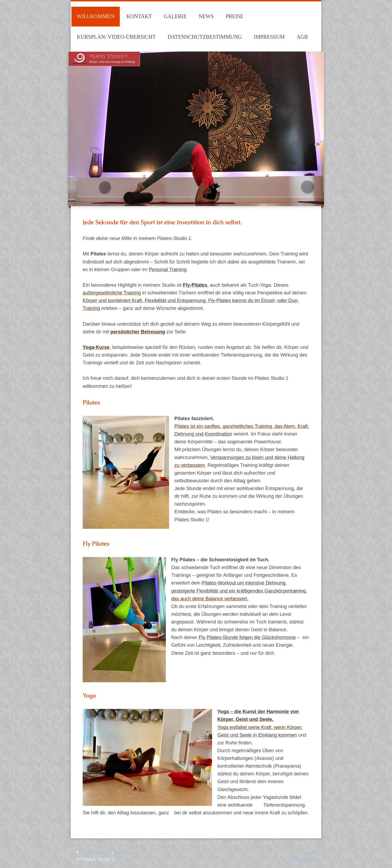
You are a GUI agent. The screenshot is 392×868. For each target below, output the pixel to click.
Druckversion (94, 852)
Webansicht (303, 859)
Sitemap (123, 852)
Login (310, 852)
